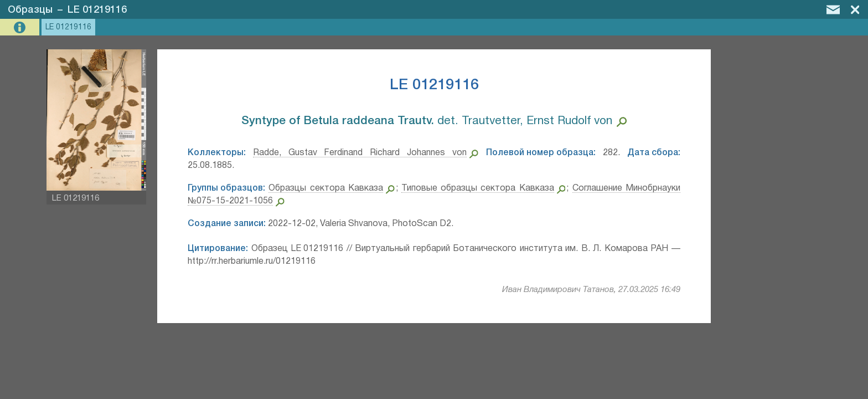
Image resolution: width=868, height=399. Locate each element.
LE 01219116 (97, 10)
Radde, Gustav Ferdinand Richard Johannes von (360, 153)
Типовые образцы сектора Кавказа (478, 188)
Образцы (30, 10)
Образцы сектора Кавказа (326, 188)
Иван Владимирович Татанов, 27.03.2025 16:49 (591, 290)
